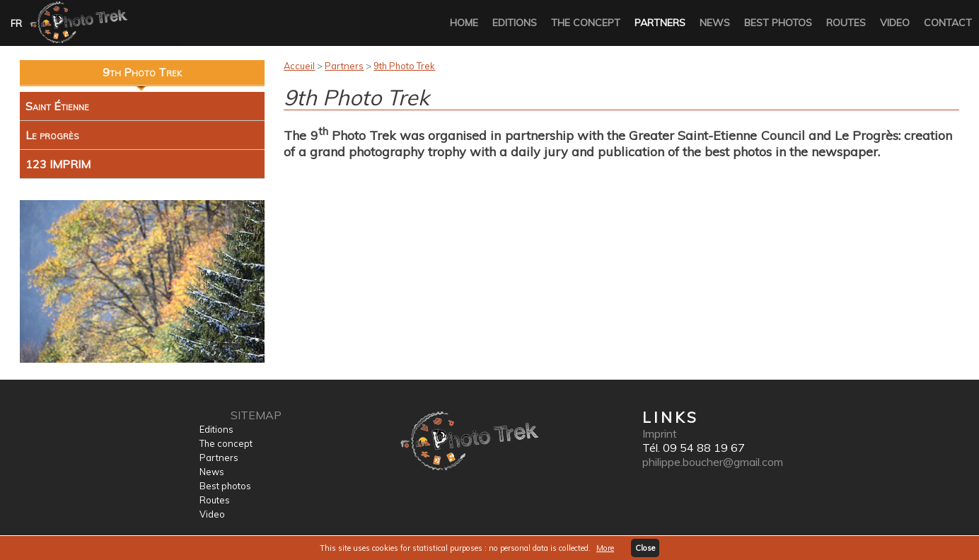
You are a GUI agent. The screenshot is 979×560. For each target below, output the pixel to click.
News (715, 23)
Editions (515, 23)
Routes (846, 23)
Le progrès (52, 135)
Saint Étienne (57, 106)
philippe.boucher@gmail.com (713, 462)
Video (895, 23)
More (605, 548)
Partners (660, 23)
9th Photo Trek (404, 66)
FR (16, 23)
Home (464, 23)
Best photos (778, 23)
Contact (948, 23)
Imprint (660, 433)
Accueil (299, 66)
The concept (586, 23)
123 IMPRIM (58, 164)
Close (645, 548)
